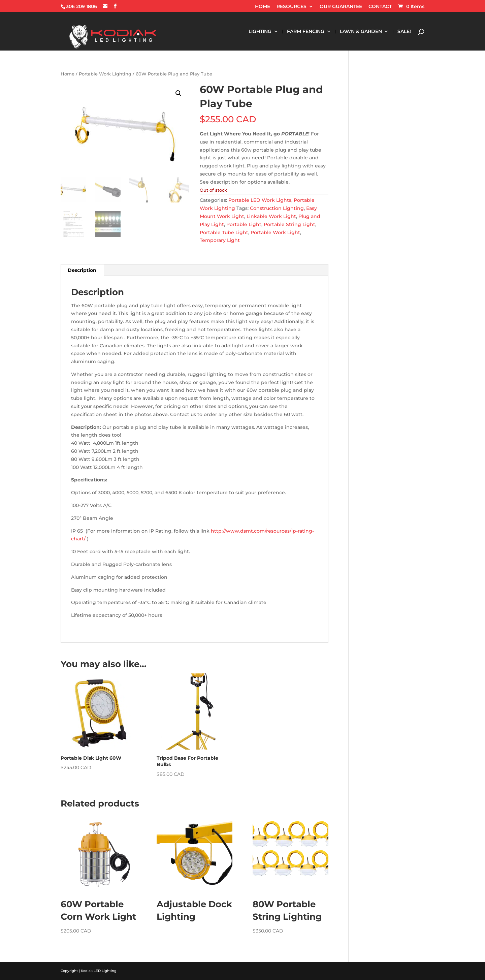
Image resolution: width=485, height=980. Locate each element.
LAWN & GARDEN (361, 32)
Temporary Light (220, 240)
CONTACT (380, 7)
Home (68, 74)
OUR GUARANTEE (341, 7)
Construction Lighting (277, 208)
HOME (263, 7)
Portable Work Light (275, 232)
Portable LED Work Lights (260, 200)
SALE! (404, 32)
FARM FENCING (306, 32)
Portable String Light (289, 224)
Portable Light (244, 224)
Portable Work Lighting (105, 74)
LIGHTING (260, 32)
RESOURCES (292, 7)
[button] (179, 93)
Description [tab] (82, 270)
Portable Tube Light (224, 232)
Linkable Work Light (271, 216)
